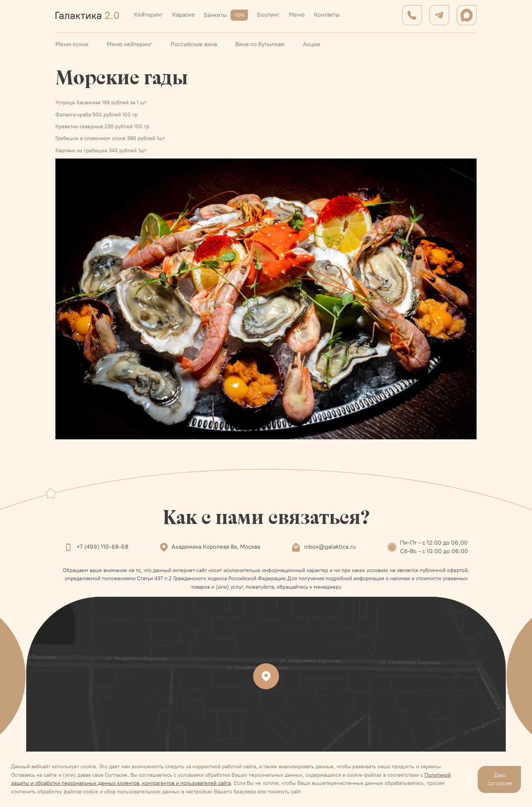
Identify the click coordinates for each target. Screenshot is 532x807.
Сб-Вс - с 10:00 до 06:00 (434, 551)
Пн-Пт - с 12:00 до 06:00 (434, 543)
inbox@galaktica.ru (330, 547)
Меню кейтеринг (129, 44)
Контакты (327, 15)
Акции (311, 44)
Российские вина (194, 44)
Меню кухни (72, 44)
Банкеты (226, 15)
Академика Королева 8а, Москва (216, 547)
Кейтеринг (149, 15)
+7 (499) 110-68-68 (102, 547)
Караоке (183, 15)
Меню (297, 15)
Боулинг (268, 15)
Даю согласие (500, 779)
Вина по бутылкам (260, 44)
